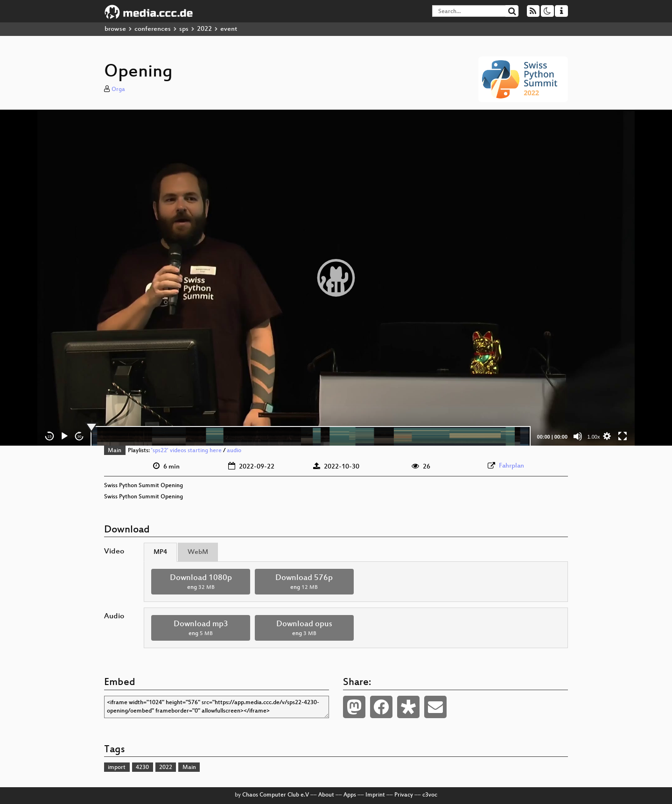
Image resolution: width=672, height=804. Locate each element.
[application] (336, 278)
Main (115, 451)
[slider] (311, 436)
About (326, 795)
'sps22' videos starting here (186, 451)
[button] (336, 278)
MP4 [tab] (160, 552)
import (117, 768)
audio (234, 451)
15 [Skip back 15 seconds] (50, 437)
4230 (142, 768)
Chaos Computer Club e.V (276, 795)
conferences (153, 29)
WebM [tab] (198, 552)
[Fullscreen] (623, 436)
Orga (118, 90)
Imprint (375, 795)
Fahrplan (511, 466)
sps (184, 29)
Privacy (404, 795)
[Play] (64, 436)
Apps (350, 795)
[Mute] (578, 436)
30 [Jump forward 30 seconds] (80, 437)
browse (115, 29)
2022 (204, 29)
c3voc (430, 795)
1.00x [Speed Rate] (594, 437)
